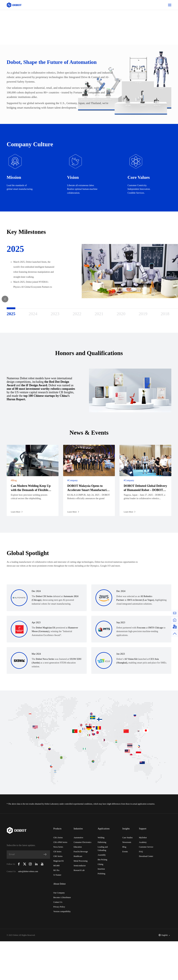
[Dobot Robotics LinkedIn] (36, 864)
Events (125, 852)
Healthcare (78, 856)
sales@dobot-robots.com (28, 871)
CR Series (57, 852)
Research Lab (79, 870)
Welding (101, 838)
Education (78, 847)
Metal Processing (81, 861)
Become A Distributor (62, 897)
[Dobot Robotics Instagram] (30, 864)
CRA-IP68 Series (60, 842)
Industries (78, 829)
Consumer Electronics (82, 842)
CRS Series (58, 856)
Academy (143, 842)
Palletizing (102, 842)
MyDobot (143, 838)
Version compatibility (62, 911)
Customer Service (146, 847)
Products (57, 829)
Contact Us (58, 902)
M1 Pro (56, 870)
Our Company (59, 893)
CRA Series (58, 838)
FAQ (141, 852)
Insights (126, 829)
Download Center (146, 856)
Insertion (101, 869)
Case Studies (127, 838)
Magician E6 (58, 861)
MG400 (56, 866)
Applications (104, 829)
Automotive (78, 838)
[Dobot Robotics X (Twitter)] (25, 864)
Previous (5, 310)
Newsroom (127, 842)
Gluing (100, 864)
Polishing (101, 874)
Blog (124, 847)
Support (143, 829)
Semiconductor (80, 866)
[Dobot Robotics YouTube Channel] (42, 864)
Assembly (102, 855)
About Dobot (59, 884)
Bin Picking (102, 860)
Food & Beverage (81, 852)
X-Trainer (57, 875)
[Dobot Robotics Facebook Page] (19, 864)
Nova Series (58, 847)
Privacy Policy (59, 907)
